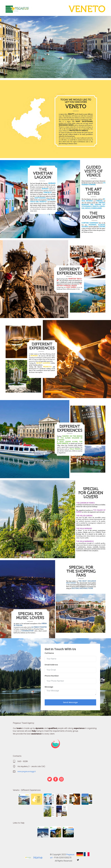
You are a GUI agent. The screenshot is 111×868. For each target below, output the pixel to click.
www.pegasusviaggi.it (27, 771)
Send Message (70, 702)
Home (38, 858)
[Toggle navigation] (55, 4)
